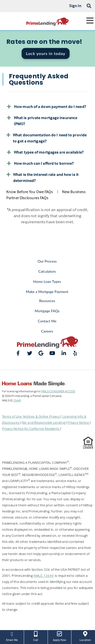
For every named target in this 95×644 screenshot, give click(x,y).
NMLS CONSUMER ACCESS (58, 391)
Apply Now (60, 636)
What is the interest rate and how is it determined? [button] (42, 177)
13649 (17, 400)
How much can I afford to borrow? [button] (40, 163)
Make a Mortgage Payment (47, 292)
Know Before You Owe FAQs (30, 192)
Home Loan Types (47, 281)
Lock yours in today (46, 53)
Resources (47, 301)
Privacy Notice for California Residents (31, 428)
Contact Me (47, 321)
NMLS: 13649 (44, 575)
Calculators (47, 271)
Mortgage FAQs (47, 311)
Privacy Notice (79, 422)
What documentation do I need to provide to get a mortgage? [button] (46, 138)
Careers (47, 331)
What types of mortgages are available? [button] (45, 152)
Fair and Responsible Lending (44, 422)
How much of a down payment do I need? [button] (46, 106)
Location (85, 636)
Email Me (12, 636)
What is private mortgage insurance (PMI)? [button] (42, 120)
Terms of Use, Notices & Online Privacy (31, 416)
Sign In (75, 6)
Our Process (47, 261)
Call (36, 636)
